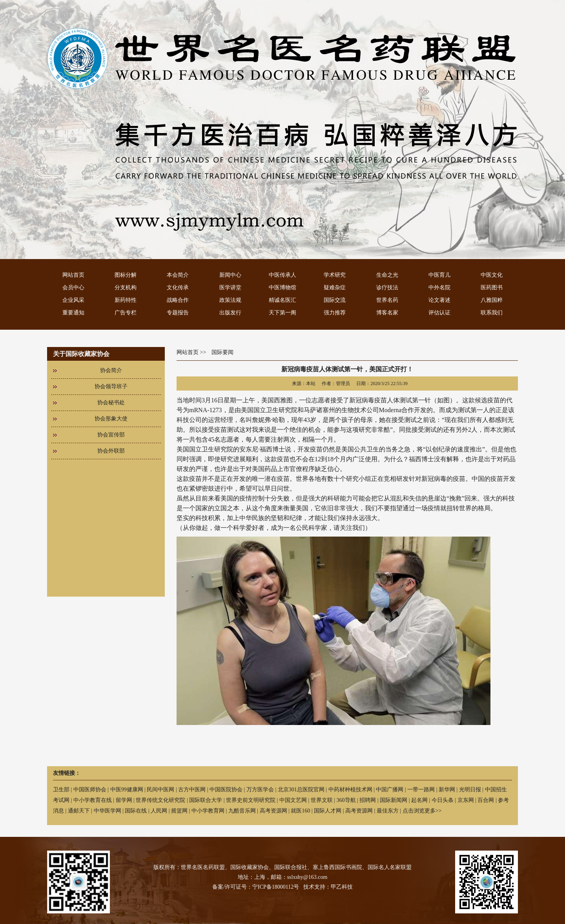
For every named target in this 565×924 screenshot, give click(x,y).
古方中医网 (192, 790)
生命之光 (387, 275)
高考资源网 (273, 811)
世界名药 (387, 300)
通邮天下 (79, 811)
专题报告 (178, 313)
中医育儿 (439, 275)
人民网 (159, 811)
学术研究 (335, 275)
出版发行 (230, 313)
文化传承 (178, 288)
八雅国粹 (492, 300)
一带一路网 (421, 790)
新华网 (447, 790)
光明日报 (470, 790)
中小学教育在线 (93, 800)
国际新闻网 (394, 800)
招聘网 (368, 800)
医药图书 (492, 288)
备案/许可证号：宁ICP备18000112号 (256, 887)
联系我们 (492, 313)
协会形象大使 (111, 419)
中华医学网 (108, 811)
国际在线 (136, 811)
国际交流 (335, 300)
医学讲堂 (230, 288)
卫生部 (61, 790)
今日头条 (443, 800)
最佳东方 (388, 811)
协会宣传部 (111, 435)
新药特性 (126, 300)
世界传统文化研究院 (160, 800)
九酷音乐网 (242, 811)
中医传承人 (282, 275)
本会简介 (178, 275)
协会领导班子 (111, 386)
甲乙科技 (342, 887)
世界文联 (322, 800)
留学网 (124, 800)
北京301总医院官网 (301, 790)
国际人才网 (328, 811)
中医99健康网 (127, 790)
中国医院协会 (226, 790)
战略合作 (178, 300)
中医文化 (492, 275)
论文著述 (439, 300)
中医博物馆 (282, 288)
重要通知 (73, 313)
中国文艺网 (293, 800)
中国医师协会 (90, 790)
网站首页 (73, 275)
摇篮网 (179, 811)
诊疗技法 (387, 288)
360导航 (346, 800)
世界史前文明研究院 (251, 800)
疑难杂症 (335, 288)
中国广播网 (390, 790)
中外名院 (439, 288)
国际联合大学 (206, 800)
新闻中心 (230, 275)
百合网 (486, 800)
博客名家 (387, 313)
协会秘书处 (111, 403)
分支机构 (126, 288)
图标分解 (126, 275)
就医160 (300, 811)
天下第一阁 (282, 313)
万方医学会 (260, 790)
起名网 (419, 800)
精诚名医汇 (282, 300)
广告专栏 (126, 313)
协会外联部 (111, 451)
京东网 (466, 800)
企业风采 (73, 300)
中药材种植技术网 (350, 790)
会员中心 (73, 288)
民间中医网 (160, 790)
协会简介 (111, 370)
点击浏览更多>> (422, 811)
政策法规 (230, 300)
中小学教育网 (208, 811)
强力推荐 (335, 313)
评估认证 (439, 313)
